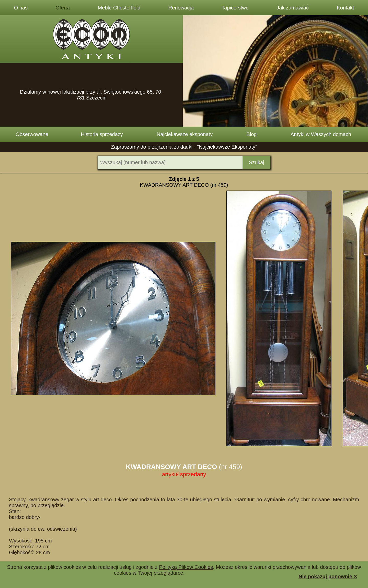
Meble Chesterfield (119, 8)
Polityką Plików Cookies (186, 567)
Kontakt (345, 8)
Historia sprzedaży (102, 134)
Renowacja (181, 8)
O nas (21, 8)
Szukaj (257, 162)
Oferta (63, 8)
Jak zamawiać (293, 8)
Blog (251, 134)
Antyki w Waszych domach (321, 134)
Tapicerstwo (235, 8)
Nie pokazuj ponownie (328, 576)
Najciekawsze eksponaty (185, 134)
